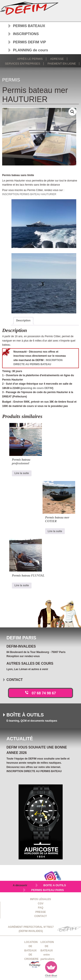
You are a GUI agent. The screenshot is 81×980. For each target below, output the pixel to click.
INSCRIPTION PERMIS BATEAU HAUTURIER (29, 194)
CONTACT (41, 916)
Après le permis (30, 59)
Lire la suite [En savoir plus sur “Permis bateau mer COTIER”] (55, 531)
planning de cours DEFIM (37, 388)
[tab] (23, 321)
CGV (41, 904)
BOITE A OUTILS (55, 885)
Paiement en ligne (62, 64)
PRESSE (41, 912)
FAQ (41, 908)
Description (23, 321)
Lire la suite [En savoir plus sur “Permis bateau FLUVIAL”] (22, 585)
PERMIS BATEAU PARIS (47, 890)
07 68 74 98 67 (44, 693)
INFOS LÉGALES (40, 899)
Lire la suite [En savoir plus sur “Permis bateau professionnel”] (22, 473)
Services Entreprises (23, 64)
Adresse (57, 59)
